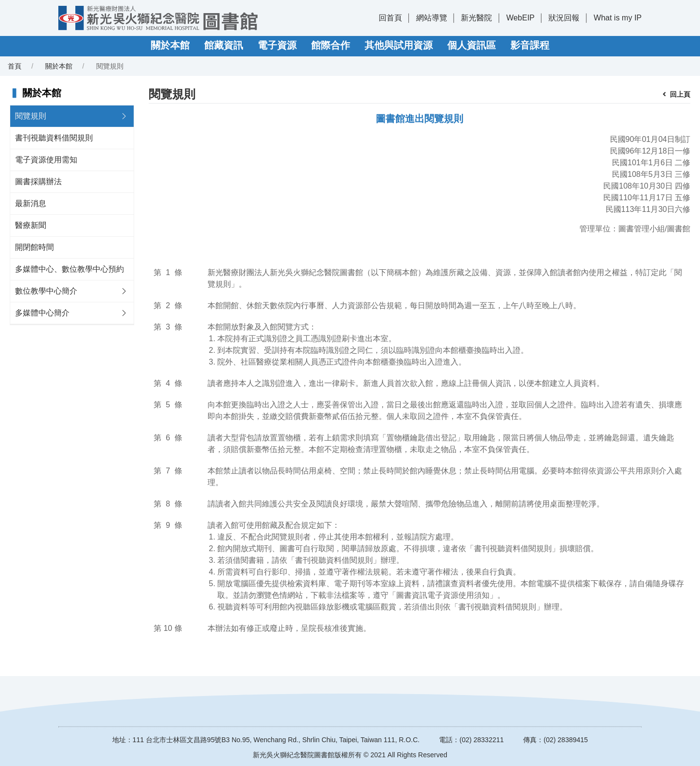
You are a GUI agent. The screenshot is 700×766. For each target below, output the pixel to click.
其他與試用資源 (399, 45)
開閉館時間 (35, 247)
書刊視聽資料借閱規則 (54, 138)
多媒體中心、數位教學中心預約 (70, 269)
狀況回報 (564, 18)
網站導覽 (432, 18)
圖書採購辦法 (38, 182)
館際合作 (331, 45)
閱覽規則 (31, 116)
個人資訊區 (472, 45)
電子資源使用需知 (46, 160)
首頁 (15, 66)
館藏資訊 (224, 45)
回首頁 (390, 18)
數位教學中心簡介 (46, 291)
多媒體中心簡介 (42, 313)
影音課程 (530, 45)
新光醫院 (476, 18)
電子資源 (277, 45)
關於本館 (170, 45)
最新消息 (31, 203)
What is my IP (618, 18)
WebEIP (520, 18)
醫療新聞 (31, 225)
